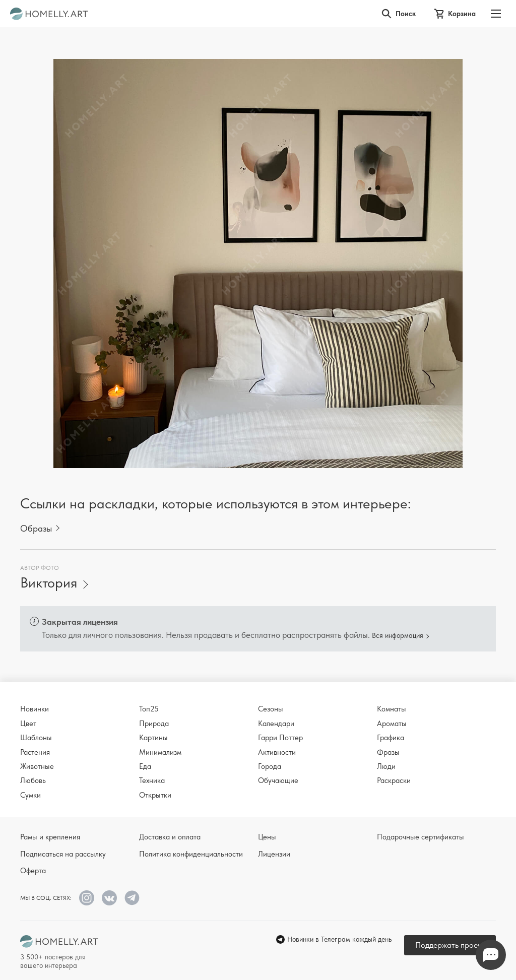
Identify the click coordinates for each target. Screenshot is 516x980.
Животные (37, 766)
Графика (391, 738)
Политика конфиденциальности (191, 854)
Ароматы (392, 724)
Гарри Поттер (280, 738)
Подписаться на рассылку (63, 854)
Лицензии (274, 854)
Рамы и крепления (50, 837)
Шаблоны (36, 738)
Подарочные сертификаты (421, 837)
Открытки (155, 795)
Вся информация (398, 635)
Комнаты (392, 709)
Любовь (33, 780)
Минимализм (160, 752)
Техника (152, 780)
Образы (36, 528)
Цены (267, 837)
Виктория (49, 583)
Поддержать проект (450, 945)
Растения (35, 752)
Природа (154, 724)
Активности (277, 752)
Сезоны (271, 709)
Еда (145, 766)
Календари (276, 724)
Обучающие (278, 780)
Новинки (35, 709)
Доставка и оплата (170, 837)
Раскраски (394, 780)
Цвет (28, 724)
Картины (153, 738)
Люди (386, 766)
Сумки (30, 795)
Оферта (33, 871)
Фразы (388, 752)
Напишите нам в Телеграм (491, 955)
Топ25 (149, 709)
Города (270, 766)
